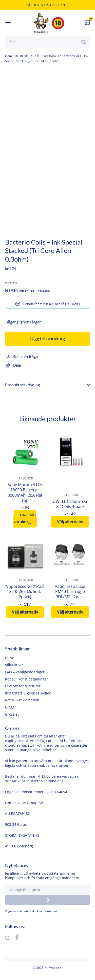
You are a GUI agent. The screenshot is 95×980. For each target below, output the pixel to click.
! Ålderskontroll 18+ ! (48, 5)
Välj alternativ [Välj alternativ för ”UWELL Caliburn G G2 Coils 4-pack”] (70, 522)
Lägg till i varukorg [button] (25, 519)
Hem (8, 56)
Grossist (12, 714)
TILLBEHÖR (22, 56)
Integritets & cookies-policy (28, 693)
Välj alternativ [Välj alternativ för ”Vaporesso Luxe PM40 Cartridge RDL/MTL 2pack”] (70, 612)
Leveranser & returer (23, 686)
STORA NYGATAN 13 (22, 835)
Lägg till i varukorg (48, 339)
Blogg (10, 707)
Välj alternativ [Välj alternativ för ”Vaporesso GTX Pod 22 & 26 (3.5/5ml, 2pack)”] (25, 612)
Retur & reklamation (22, 700)
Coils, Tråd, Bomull (46, 56)
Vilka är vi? (14, 665)
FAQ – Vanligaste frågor (25, 672)
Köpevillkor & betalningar (27, 679)
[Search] (84, 42)
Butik (9, 658)
